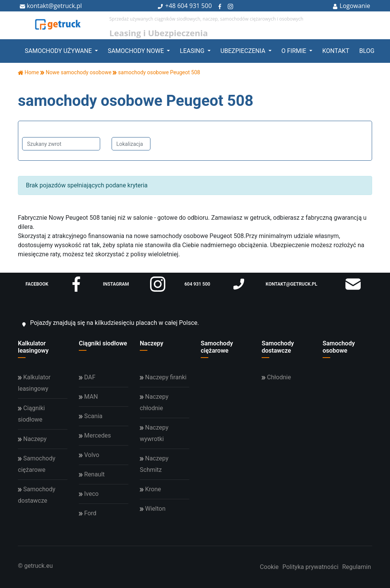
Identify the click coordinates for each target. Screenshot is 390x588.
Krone (150, 489)
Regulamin (357, 567)
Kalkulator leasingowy (33, 347)
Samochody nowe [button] (137, 51)
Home (28, 72)
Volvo (89, 455)
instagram (134, 284)
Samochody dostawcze (278, 347)
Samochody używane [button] (59, 51)
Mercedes (95, 435)
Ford (88, 513)
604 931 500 (194, 6)
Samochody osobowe (339, 347)
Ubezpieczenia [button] (244, 51)
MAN (88, 397)
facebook (55, 284)
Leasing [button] (193, 51)
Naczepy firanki (163, 377)
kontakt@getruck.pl (51, 6)
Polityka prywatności (310, 567)
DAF (87, 377)
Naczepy (152, 343)
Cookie (269, 567)
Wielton (153, 509)
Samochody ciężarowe (217, 347)
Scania (91, 416)
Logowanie (351, 6)
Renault (92, 474)
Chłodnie (276, 377)
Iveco (89, 494)
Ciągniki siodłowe (103, 343)
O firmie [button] (295, 51)
